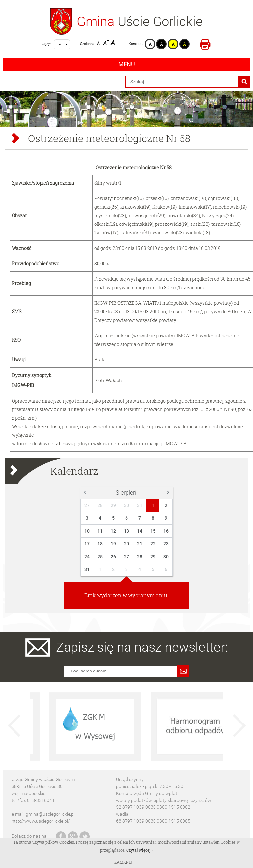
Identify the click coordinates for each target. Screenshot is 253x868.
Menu (127, 64)
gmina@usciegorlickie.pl (50, 814)
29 (113, 505)
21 (140, 544)
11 (100, 531)
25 (100, 557)
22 (153, 544)
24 (87, 557)
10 (87, 531)
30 (126, 505)
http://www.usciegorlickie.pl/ (41, 821)
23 (166, 544)
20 (126, 544)
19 (113, 544)
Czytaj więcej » (140, 850)
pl (61, 44)
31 (140, 505)
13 (126, 531)
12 (113, 531)
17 (87, 544)
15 (153, 531)
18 (100, 544)
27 (87, 505)
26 (113, 557)
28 (100, 505)
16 (166, 531)
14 (140, 531)
